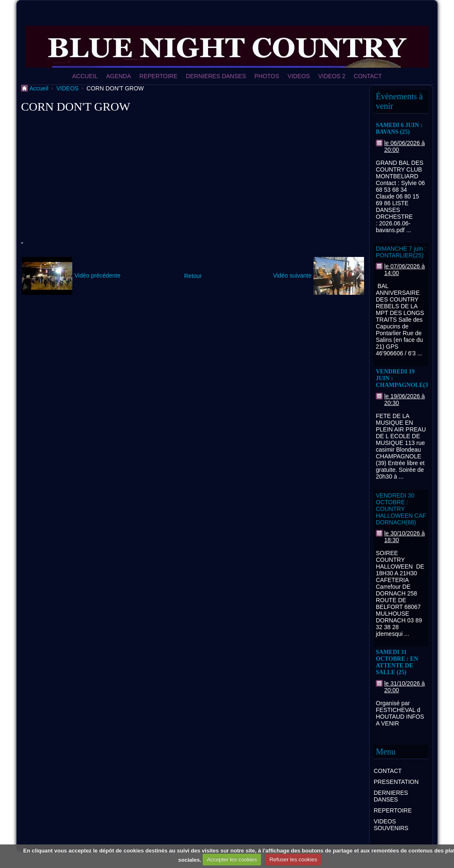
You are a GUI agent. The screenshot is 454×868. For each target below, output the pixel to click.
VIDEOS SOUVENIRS (391, 825)
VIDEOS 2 (332, 76)
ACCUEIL (85, 76)
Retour (193, 276)
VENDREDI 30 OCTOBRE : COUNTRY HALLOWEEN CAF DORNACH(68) (401, 509)
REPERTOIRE (159, 76)
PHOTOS (267, 76)
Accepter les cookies (232, 859)
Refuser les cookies (293, 859)
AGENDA (118, 76)
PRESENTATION (396, 782)
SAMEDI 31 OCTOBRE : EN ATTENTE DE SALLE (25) (397, 662)
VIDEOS (299, 76)
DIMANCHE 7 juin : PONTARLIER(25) (401, 252)
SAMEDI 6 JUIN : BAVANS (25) (399, 128)
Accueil (39, 88)
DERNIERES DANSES (216, 76)
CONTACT (368, 76)
